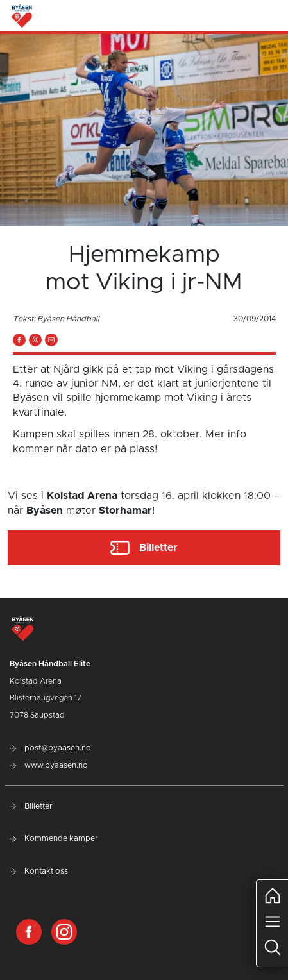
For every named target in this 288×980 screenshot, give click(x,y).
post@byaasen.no (50, 748)
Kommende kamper (54, 838)
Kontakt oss (39, 871)
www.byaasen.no (49, 765)
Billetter (31, 806)
